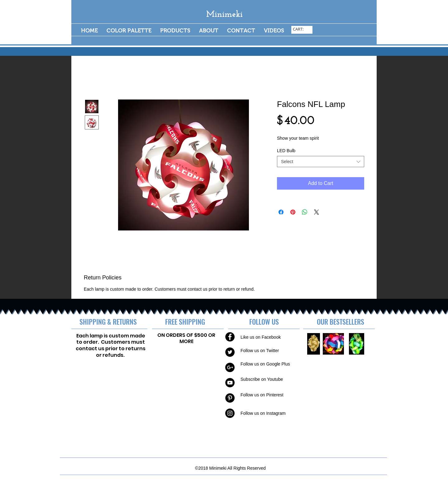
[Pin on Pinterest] (293, 212)
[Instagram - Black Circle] (230, 413)
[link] (302, 29)
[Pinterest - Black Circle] (230, 398)
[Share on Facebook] (281, 212)
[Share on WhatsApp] (305, 212)
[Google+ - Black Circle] (230, 367)
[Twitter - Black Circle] (230, 352)
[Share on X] (317, 212)
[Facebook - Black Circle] (230, 337)
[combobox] (321, 162)
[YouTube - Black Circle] (230, 383)
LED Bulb (286, 151)
